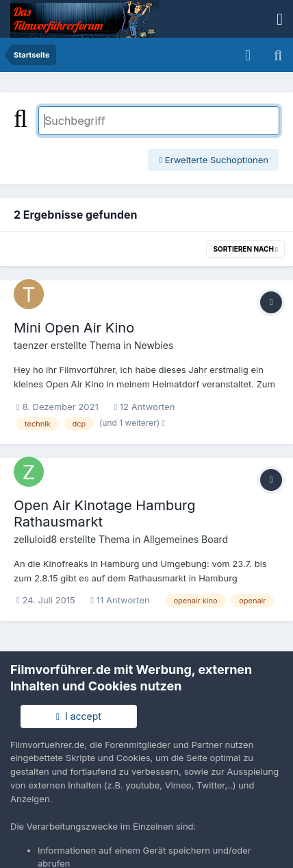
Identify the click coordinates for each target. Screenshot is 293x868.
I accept (79, 716)
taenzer (31, 345)
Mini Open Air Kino (74, 328)
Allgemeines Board (186, 539)
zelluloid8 (35, 539)
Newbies (154, 345)
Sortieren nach (245, 249)
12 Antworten (144, 407)
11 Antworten (120, 600)
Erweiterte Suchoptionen (214, 160)
